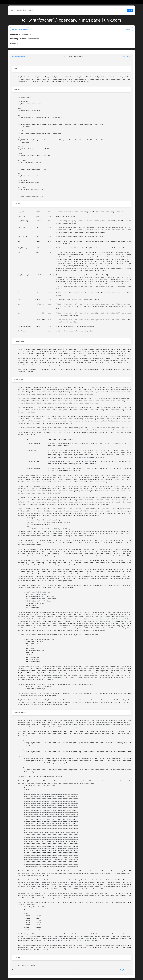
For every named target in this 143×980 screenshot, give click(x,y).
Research (128, 29)
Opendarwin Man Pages (20, 29)
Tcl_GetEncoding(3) (20, 57)
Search (130, 10)
